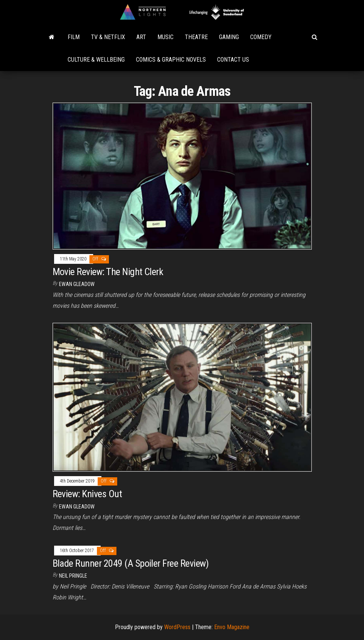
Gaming (229, 37)
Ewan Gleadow (77, 284)
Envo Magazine (232, 627)
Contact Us (233, 60)
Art (141, 37)
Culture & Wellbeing (96, 60)
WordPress (177, 627)
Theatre (196, 37)
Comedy (261, 37)
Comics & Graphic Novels (171, 60)
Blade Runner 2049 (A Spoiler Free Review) (131, 563)
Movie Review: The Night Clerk (108, 272)
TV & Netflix (108, 37)
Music (165, 37)
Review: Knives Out (87, 494)
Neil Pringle (73, 576)
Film (74, 37)
